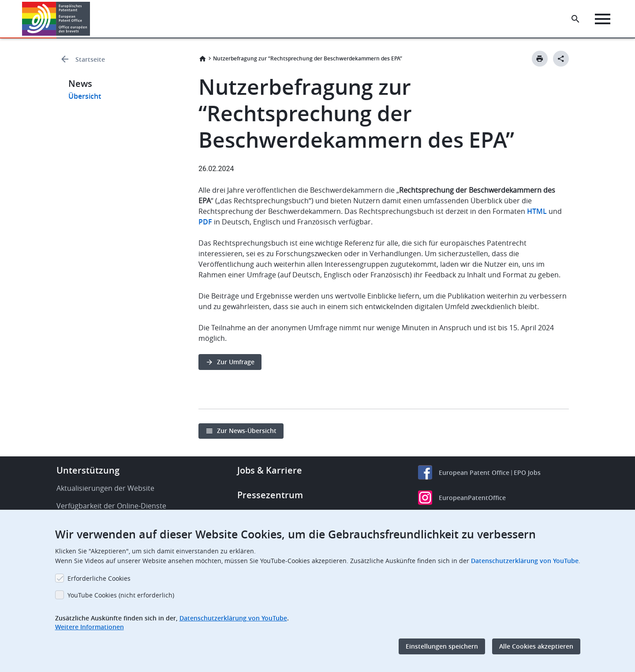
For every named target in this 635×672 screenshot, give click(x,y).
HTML (538, 211)
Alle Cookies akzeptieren (536, 646)
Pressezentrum (270, 495)
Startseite (90, 59)
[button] (92, 19)
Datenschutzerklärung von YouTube (525, 561)
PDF (205, 222)
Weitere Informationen (90, 627)
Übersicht (85, 96)
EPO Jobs (527, 472)
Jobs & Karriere (270, 470)
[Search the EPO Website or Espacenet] (575, 19)
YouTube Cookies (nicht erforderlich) (121, 595)
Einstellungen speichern (442, 646)
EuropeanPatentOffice (472, 498)
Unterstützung (88, 470)
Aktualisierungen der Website (105, 488)
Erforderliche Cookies (99, 578)
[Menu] (603, 19)
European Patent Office (474, 472)
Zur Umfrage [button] (236, 362)
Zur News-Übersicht (247, 431)
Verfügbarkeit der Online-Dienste (111, 506)
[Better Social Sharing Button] (561, 59)
